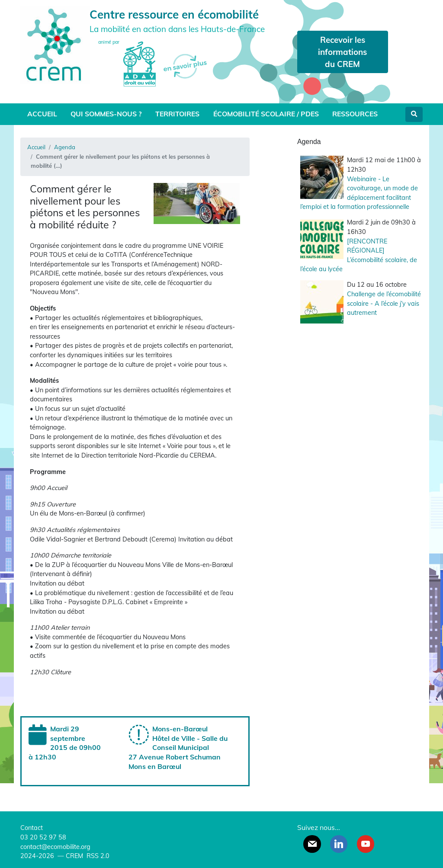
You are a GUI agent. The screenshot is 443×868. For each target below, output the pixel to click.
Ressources (355, 114)
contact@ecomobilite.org (55, 847)
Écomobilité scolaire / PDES (266, 114)
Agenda (65, 147)
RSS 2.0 (97, 856)
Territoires (177, 114)
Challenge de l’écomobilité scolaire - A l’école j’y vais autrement (384, 303)
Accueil (42, 114)
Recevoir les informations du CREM (342, 52)
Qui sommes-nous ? (106, 114)
